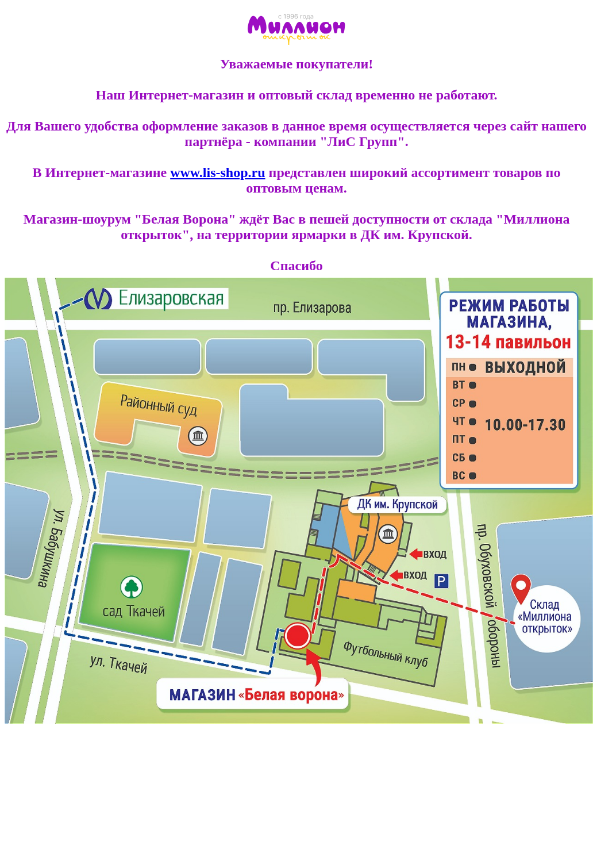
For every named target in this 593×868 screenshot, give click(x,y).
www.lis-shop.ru (217, 172)
